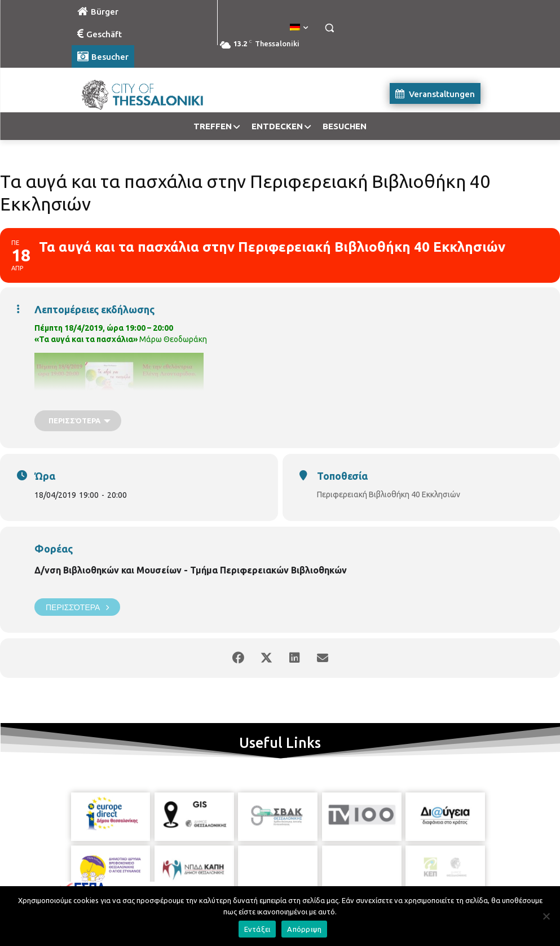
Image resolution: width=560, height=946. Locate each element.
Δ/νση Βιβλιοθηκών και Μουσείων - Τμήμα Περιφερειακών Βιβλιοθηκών (191, 570)
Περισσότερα (77, 607)
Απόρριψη (304, 929)
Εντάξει (257, 929)
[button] (330, 28)
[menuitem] (299, 28)
